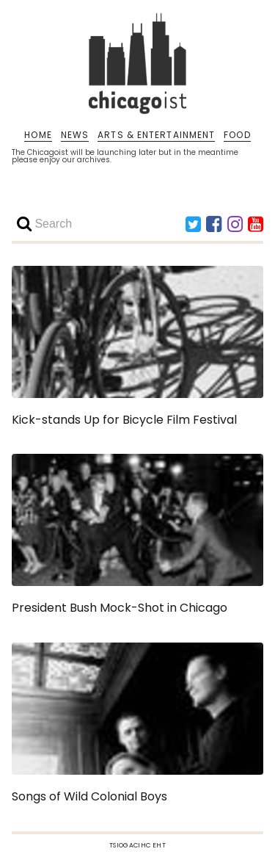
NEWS (75, 135)
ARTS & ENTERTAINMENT (156, 135)
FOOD (237, 135)
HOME (38, 135)
